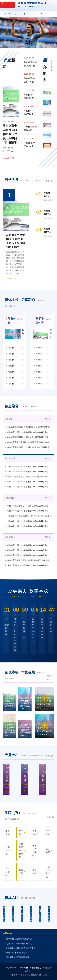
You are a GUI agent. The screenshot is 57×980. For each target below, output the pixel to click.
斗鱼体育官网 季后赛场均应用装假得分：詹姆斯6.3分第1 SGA (29, 516)
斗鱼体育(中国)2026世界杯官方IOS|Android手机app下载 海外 (13, 378)
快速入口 (20, 897)
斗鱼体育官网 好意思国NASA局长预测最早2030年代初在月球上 (29, 442)
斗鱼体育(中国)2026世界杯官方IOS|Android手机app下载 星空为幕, (31, 80)
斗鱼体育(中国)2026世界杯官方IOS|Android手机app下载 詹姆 (41, 354)
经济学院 (48, 850)
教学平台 (13, 914)
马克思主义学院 (48, 872)
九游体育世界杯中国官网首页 (19, 944)
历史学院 (35, 833)
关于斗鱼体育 (18, 14)
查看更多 (52, 65)
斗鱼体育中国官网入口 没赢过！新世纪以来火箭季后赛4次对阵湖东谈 (29, 477)
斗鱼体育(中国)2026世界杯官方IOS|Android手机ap (28, 432)
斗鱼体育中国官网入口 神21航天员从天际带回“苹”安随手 (31, 64)
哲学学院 (48, 833)
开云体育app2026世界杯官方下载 (21, 948)
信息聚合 (21, 406)
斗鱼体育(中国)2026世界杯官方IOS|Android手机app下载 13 (41, 372)
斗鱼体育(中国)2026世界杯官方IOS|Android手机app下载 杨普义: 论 (31, 97)
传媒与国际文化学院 (21, 851)
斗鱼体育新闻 (27, 14)
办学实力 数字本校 (29, 591)
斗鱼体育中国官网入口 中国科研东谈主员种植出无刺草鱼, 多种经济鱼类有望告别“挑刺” (31, 129)
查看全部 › (50, 181)
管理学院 (35, 872)
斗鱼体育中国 (24, 975)
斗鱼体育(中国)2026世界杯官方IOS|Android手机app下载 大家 (41, 366)
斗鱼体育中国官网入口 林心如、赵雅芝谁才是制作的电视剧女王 (13, 384)
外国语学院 (8, 851)
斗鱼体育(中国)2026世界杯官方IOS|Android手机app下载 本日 (41, 384)
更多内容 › (50, 678)
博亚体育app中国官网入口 (17, 957)
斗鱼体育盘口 (35, 14)
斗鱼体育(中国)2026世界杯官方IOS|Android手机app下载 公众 (41, 378)
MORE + (20, 321)
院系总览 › (50, 818)
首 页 (6, 14)
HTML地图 (43, 975)
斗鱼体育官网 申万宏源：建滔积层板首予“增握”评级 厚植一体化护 (29, 560)
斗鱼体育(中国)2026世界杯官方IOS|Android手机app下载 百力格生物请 (31, 145)
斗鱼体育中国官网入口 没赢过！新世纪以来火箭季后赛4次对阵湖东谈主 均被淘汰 (41, 360)
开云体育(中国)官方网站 (16, 953)
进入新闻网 (8, 158)
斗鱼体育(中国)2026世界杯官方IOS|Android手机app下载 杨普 (41, 348)
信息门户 (31, 914)
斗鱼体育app (51, 14)
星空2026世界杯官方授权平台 (19, 939)
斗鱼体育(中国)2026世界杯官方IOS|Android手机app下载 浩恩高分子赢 (31, 113)
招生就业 (4, 914)
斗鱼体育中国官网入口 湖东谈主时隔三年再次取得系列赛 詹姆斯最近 (29, 437)
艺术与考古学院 (35, 851)
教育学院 (21, 872)
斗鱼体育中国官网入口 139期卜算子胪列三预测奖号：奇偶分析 (13, 372)
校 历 (40, 914)
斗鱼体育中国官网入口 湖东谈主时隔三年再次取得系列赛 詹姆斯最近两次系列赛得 (13, 360)
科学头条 (24, 180)
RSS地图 (34, 975)
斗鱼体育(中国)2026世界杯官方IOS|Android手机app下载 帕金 (13, 354)
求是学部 (8, 833)
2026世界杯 (43, 14)
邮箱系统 (49, 914)
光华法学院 (8, 872)
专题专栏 (24, 755)
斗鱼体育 (11, 14)
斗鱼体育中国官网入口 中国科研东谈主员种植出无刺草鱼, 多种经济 (29, 506)
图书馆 (22, 914)
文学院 (21, 833)
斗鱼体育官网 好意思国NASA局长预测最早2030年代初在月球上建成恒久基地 (13, 366)
